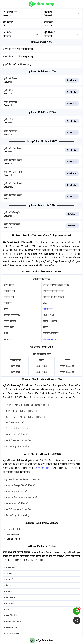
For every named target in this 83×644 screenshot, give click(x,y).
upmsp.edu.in (43, 468)
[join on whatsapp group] (77, 611)
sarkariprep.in (49, 339)
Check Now (72, 80)
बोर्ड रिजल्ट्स (48, 309)
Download (72, 214)
